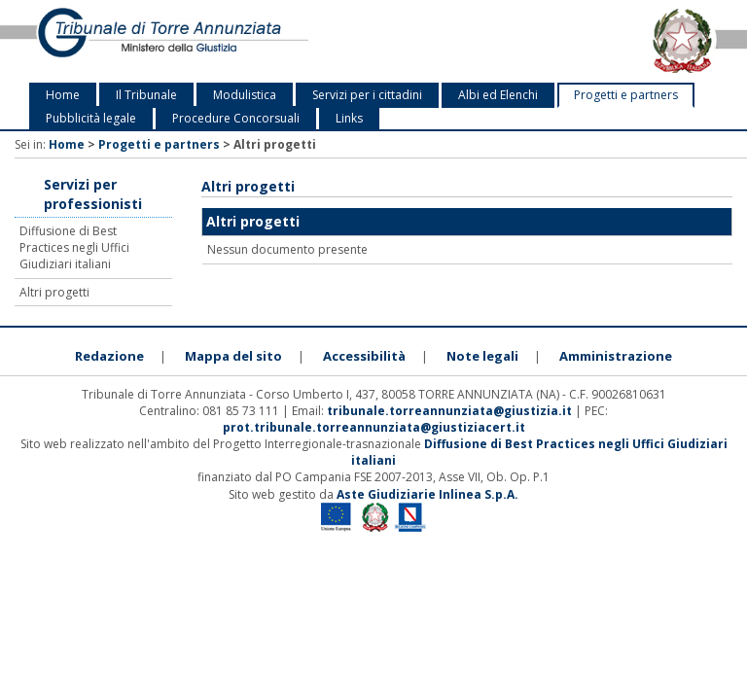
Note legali (482, 356)
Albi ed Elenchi (498, 95)
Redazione (109, 356)
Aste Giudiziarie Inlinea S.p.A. (427, 494)
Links (349, 118)
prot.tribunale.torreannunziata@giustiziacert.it (374, 427)
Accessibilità (364, 356)
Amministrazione (616, 356)
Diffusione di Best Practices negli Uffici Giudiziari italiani (74, 247)
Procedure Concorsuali (236, 118)
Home (63, 95)
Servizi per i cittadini (367, 95)
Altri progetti (54, 292)
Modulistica (245, 95)
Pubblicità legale (91, 118)
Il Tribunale (146, 95)
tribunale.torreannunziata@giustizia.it (451, 411)
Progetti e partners (626, 95)
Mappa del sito (233, 356)
